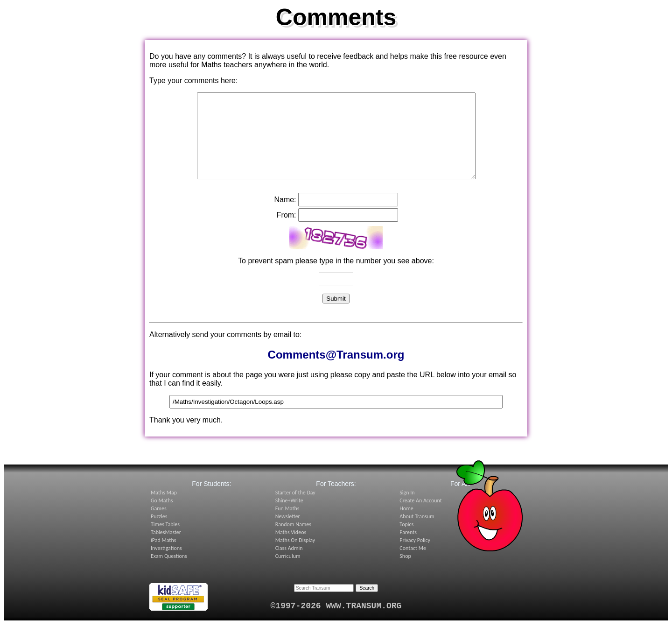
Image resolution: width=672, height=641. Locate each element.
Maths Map (164, 509)
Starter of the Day (295, 509)
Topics (406, 541)
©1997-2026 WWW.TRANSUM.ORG (336, 623)
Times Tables (165, 541)
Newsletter (288, 533)
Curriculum (288, 573)
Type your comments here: (193, 81)
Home (406, 525)
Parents (408, 549)
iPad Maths (163, 557)
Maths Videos (291, 549)
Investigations (166, 565)
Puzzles (159, 533)
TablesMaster (166, 549)
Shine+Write (289, 517)
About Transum (417, 533)
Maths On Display (295, 557)
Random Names (293, 541)
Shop (405, 573)
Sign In (407, 509)
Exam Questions (169, 573)
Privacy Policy (415, 557)
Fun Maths (287, 525)
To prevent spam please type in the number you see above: (336, 278)
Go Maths (162, 517)
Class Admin (289, 565)
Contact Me (413, 565)
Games (159, 525)
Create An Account (420, 517)
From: (287, 232)
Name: (285, 216)
